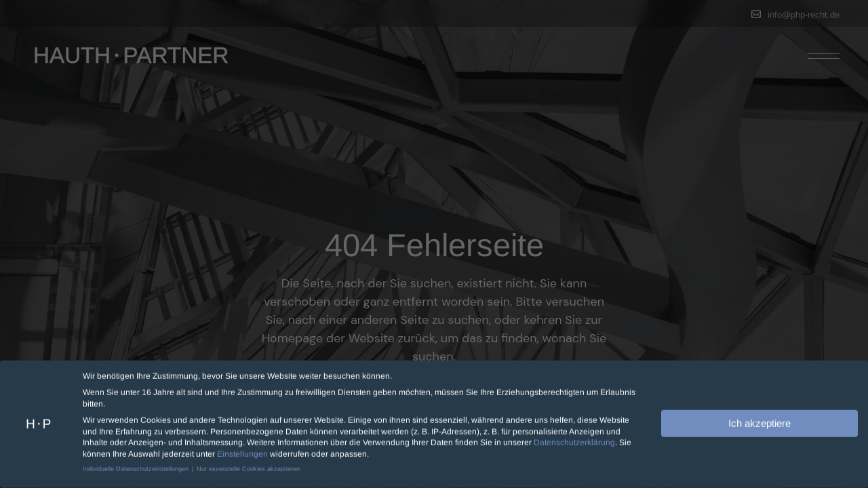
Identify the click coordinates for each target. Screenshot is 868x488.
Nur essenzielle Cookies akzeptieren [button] (248, 466)
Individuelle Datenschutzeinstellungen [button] (137, 466)
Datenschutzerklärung (574, 440)
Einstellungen (242, 451)
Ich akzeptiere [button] (759, 420)
